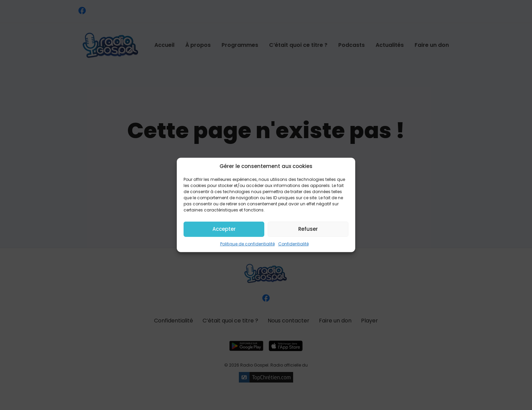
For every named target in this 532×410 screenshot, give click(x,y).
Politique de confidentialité (248, 244)
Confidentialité (293, 244)
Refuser (308, 229)
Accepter (224, 229)
